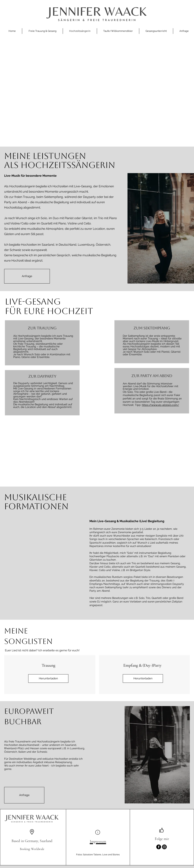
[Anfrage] (27, 276)
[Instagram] (164, 847)
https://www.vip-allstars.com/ (160, 405)
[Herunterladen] (48, 679)
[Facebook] (159, 847)
